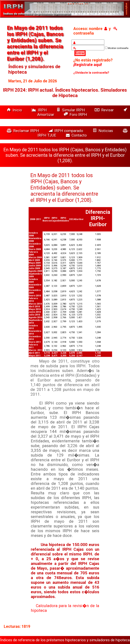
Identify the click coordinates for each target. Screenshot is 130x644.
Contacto (77, 135)
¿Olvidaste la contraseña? (91, 73)
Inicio (15, 110)
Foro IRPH (76, 114)
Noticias (103, 131)
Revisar (105, 110)
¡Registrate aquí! (88, 65)
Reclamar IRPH (23, 131)
